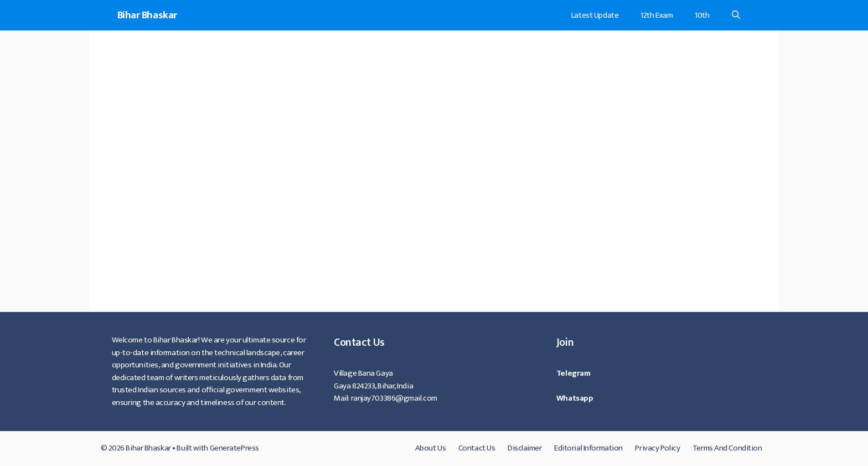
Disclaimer (525, 448)
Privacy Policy (657, 448)
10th (702, 15)
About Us (430, 448)
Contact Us (477, 448)
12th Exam (657, 15)
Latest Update (595, 15)
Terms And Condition (727, 448)
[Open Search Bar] (736, 15)
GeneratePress (234, 448)
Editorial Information (588, 448)
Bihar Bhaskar (147, 15)
